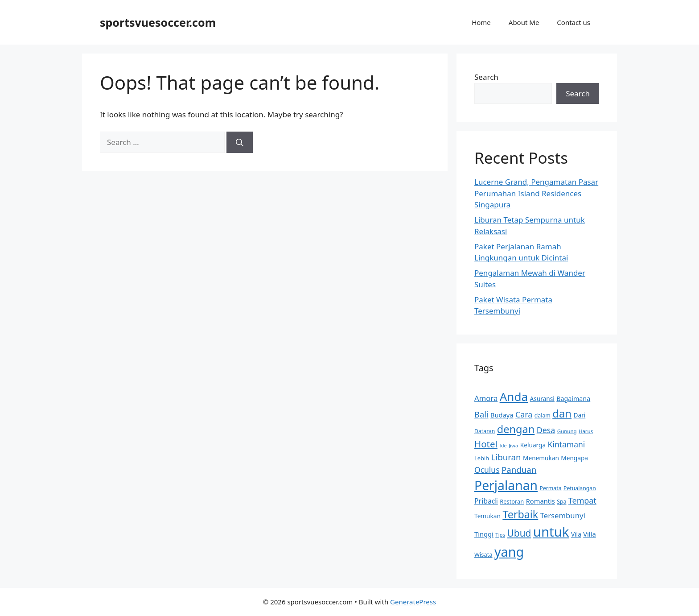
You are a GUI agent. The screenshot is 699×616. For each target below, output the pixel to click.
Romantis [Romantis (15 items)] (541, 501)
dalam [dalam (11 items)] (543, 415)
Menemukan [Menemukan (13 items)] (541, 458)
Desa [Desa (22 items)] (546, 430)
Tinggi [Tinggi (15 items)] (484, 534)
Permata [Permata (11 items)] (550, 488)
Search (486, 77)
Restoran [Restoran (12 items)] (512, 501)
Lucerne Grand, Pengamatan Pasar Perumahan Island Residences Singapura (536, 193)
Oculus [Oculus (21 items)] (487, 470)
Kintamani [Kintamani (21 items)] (567, 444)
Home (481, 22)
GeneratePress (413, 602)
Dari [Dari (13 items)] (580, 415)
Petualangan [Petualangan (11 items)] (580, 488)
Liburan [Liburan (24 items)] (506, 457)
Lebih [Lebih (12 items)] (482, 458)
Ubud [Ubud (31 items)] (519, 533)
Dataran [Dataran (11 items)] (485, 431)
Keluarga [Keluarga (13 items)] (533, 445)
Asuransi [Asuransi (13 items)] (542, 399)
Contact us (574, 22)
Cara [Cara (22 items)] (524, 414)
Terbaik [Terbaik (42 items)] (520, 514)
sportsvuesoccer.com (158, 22)
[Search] (240, 142)
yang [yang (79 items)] (509, 552)
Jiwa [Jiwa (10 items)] (514, 445)
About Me (524, 22)
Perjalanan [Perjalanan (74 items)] (506, 485)
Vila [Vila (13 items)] (576, 534)
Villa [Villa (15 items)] (589, 534)
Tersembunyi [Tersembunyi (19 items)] (563, 515)
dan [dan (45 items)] (562, 413)
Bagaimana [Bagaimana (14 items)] (573, 399)
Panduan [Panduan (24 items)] (519, 469)
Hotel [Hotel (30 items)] (486, 444)
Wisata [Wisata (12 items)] (483, 554)
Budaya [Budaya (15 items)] (502, 415)
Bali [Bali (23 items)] (481, 414)
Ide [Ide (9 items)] (503, 446)
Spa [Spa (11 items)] (561, 502)
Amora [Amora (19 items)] (486, 398)
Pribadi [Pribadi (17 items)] (486, 501)
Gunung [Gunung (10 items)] (567, 431)
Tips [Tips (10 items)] (500, 535)
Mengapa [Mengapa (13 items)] (574, 458)
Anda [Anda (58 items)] (514, 397)
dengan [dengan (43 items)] (516, 429)
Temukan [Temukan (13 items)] (487, 516)
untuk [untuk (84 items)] (551, 532)
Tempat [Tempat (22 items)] (582, 500)
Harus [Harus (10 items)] (586, 431)
